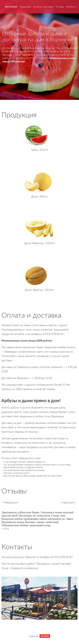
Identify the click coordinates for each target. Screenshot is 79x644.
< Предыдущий (10, 502)
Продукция (25, 7)
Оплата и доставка (43, 7)
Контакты (71, 7)
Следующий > (69, 502)
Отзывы (60, 7)
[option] (39, 519)
